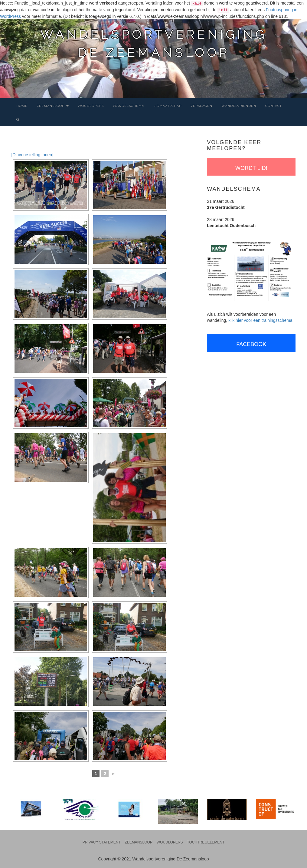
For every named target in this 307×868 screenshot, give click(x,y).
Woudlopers (91, 106)
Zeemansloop (53, 106)
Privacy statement (102, 842)
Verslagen (201, 106)
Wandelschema (129, 106)
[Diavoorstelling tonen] (33, 155)
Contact (273, 106)
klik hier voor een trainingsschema (260, 320)
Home (22, 106)
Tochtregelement (206, 842)
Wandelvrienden (239, 106)
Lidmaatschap (167, 106)
